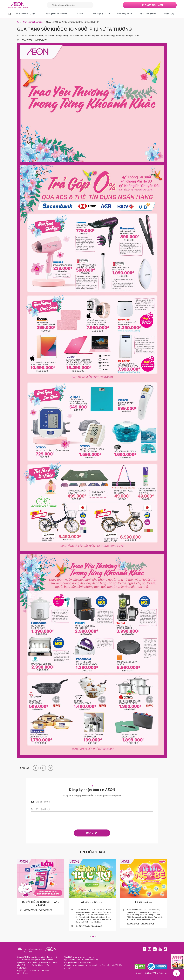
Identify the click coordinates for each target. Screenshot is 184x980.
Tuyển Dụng (169, 14)
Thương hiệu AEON (101, 14)
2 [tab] (93, 936)
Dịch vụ (80, 14)
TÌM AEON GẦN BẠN (151, 5)
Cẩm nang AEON (125, 14)
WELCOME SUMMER (92, 902)
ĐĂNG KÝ (92, 833)
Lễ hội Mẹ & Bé (143, 902)
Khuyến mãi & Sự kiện (26, 14)
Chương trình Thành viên (56, 14)
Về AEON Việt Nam (148, 14)
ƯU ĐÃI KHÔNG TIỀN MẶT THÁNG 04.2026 (41, 903)
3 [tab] (96, 936)
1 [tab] (90, 936)
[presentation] (92, 820)
